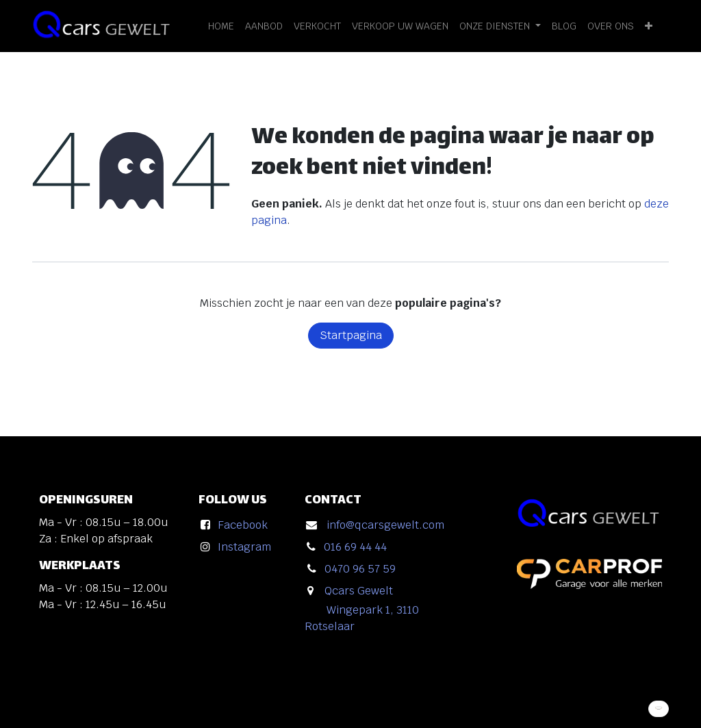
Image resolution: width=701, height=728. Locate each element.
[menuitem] (221, 26)
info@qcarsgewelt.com (385, 525)
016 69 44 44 (355, 547)
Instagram (244, 547)
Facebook (243, 525)
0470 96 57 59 (360, 569)
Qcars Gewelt (359, 591)
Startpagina (351, 335)
